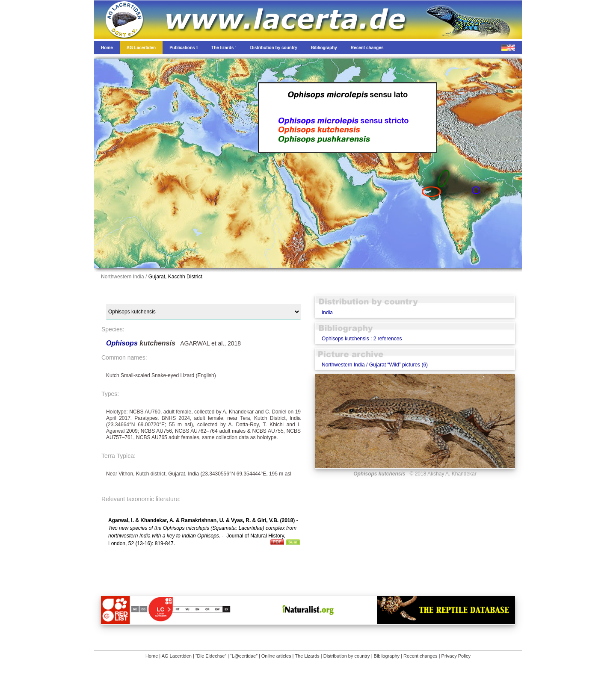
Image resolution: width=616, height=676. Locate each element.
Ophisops (123, 343)
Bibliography (387, 656)
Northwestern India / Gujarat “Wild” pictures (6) (375, 365)
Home (152, 656)
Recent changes (421, 656)
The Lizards (307, 656)
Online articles (276, 656)
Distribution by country (347, 656)
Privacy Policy (456, 656)
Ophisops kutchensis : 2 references (362, 339)
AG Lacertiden (177, 656)
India (327, 313)
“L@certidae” (244, 656)
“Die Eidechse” (211, 656)
